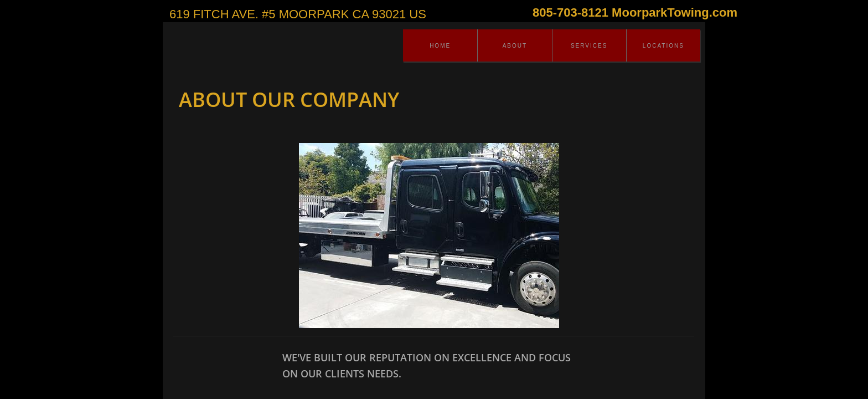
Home (440, 46)
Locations (663, 46)
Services (589, 46)
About (515, 46)
